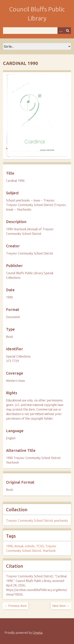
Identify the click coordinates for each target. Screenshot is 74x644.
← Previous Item (16, 606)
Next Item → (61, 606)
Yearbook (49, 551)
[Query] (37, 31)
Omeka (38, 633)
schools (30, 546)
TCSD (40, 546)
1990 (9, 546)
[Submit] (68, 31)
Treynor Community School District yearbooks (37, 521)
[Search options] (61, 31)
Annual (19, 546)
